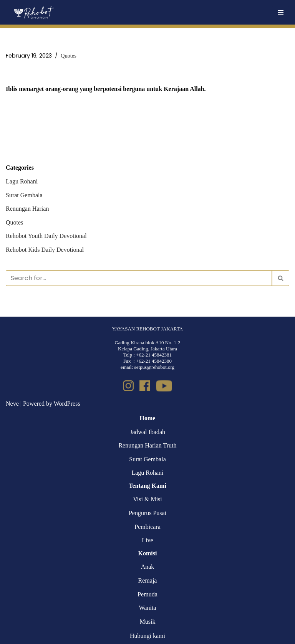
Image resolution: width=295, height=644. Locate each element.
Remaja (148, 580)
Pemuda (147, 594)
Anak (148, 567)
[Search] (139, 278)
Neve (12, 404)
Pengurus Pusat (147, 513)
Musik (148, 622)
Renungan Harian (27, 209)
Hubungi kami (147, 636)
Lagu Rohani (22, 181)
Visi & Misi (147, 499)
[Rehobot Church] (34, 12)
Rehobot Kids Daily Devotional (45, 250)
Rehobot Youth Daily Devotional (46, 236)
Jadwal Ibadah (147, 432)
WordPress (67, 404)
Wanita (148, 608)
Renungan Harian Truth (147, 445)
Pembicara (147, 527)
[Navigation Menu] (281, 12)
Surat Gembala (24, 195)
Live (147, 540)
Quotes (69, 56)
